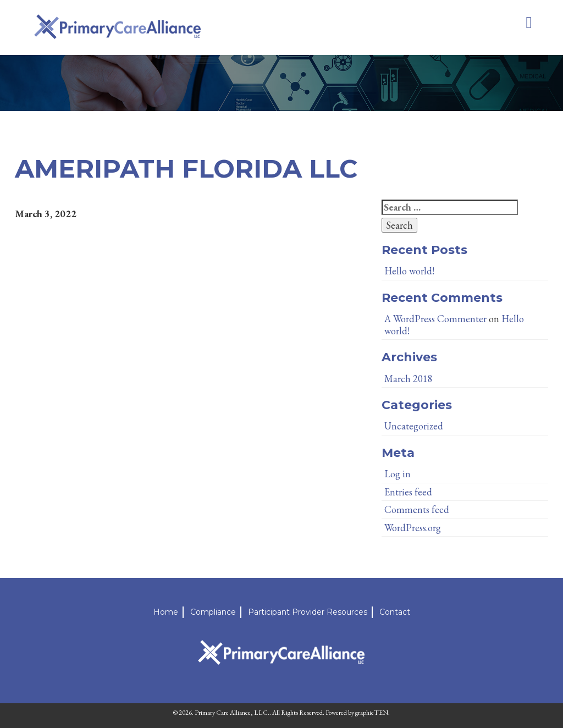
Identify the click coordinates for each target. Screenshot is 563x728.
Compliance (213, 612)
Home (166, 612)
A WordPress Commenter (435, 319)
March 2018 (409, 379)
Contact (395, 612)
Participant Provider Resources (308, 612)
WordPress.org (413, 528)
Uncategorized (414, 426)
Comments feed (417, 509)
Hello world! (409, 271)
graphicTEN (372, 713)
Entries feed (408, 492)
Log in (398, 474)
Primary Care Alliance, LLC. (232, 713)
